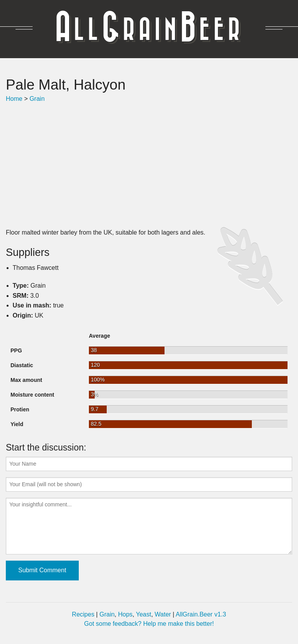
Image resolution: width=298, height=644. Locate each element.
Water (163, 614)
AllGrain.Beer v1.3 (201, 614)
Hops (125, 614)
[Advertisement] (149, 166)
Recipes (83, 614)
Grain (37, 99)
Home (14, 99)
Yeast (143, 614)
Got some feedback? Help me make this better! (149, 624)
